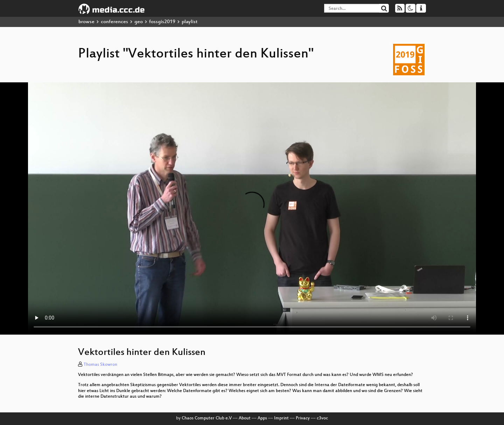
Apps (262, 418)
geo (139, 22)
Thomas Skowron (100, 365)
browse (86, 22)
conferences (114, 22)
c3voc (322, 418)
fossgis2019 (162, 22)
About (245, 418)
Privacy (303, 418)
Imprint (281, 418)
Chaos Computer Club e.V (207, 418)
